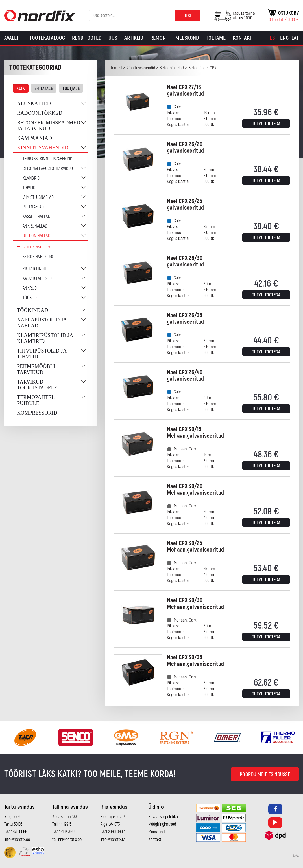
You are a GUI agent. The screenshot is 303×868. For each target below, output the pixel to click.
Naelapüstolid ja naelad (42, 323)
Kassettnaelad (36, 217)
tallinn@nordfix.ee (67, 840)
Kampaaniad (34, 138)
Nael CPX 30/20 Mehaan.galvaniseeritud (196, 490)
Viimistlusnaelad (38, 197)
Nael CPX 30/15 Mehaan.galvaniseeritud (196, 433)
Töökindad (33, 310)
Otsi (187, 16)
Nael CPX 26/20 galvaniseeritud (186, 147)
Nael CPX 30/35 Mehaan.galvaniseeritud (196, 661)
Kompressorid (37, 413)
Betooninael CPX (37, 247)
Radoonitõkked (40, 113)
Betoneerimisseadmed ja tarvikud (49, 126)
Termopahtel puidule (36, 400)
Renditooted (87, 38)
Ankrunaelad (35, 226)
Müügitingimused (162, 824)
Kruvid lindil (35, 269)
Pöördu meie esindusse (265, 775)
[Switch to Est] (273, 38)
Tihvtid (29, 188)
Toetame (216, 38)
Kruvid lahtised (37, 279)
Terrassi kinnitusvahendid (48, 159)
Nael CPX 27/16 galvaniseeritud (186, 91)
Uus (113, 38)
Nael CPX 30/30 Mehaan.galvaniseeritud (196, 603)
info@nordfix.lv (112, 840)
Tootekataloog (47, 38)
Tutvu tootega (266, 124)
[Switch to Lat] (295, 38)
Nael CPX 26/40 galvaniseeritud (186, 376)
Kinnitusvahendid (43, 148)
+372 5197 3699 (64, 832)
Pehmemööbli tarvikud (36, 369)
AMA (296, 856)
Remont (159, 38)
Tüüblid (30, 298)
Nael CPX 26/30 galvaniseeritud (186, 261)
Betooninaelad (36, 236)
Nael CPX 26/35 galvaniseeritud (186, 319)
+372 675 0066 (16, 832)
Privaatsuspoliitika (163, 817)
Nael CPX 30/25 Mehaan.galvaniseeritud (196, 547)
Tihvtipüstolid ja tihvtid (42, 354)
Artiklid (134, 38)
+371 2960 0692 (112, 832)
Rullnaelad (33, 207)
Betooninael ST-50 (38, 257)
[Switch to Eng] (284, 38)
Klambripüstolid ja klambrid (45, 338)
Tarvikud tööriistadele (37, 385)
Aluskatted (34, 103)
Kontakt (242, 38)
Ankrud (30, 288)
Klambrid (31, 178)
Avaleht (13, 38)
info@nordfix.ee (17, 840)
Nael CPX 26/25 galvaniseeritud (186, 204)
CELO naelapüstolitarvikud (48, 169)
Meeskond (187, 38)
